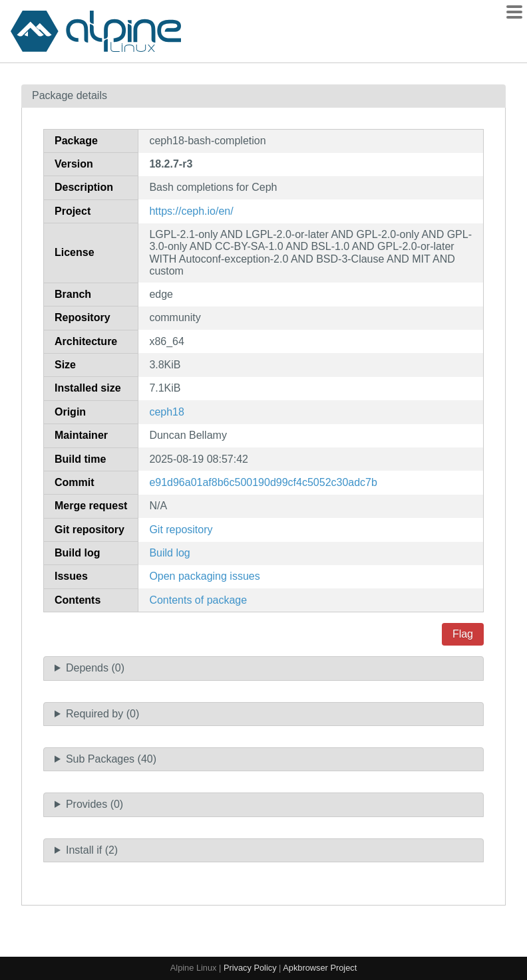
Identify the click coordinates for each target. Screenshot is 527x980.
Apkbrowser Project (320, 968)
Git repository (181, 530)
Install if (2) (92, 850)
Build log (169, 553)
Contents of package (198, 600)
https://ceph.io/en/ (191, 211)
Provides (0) (94, 804)
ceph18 (167, 412)
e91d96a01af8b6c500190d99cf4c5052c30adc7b (263, 482)
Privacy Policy (250, 968)
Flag (463, 634)
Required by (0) (102, 714)
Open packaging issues (204, 576)
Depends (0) (95, 668)
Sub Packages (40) (111, 759)
